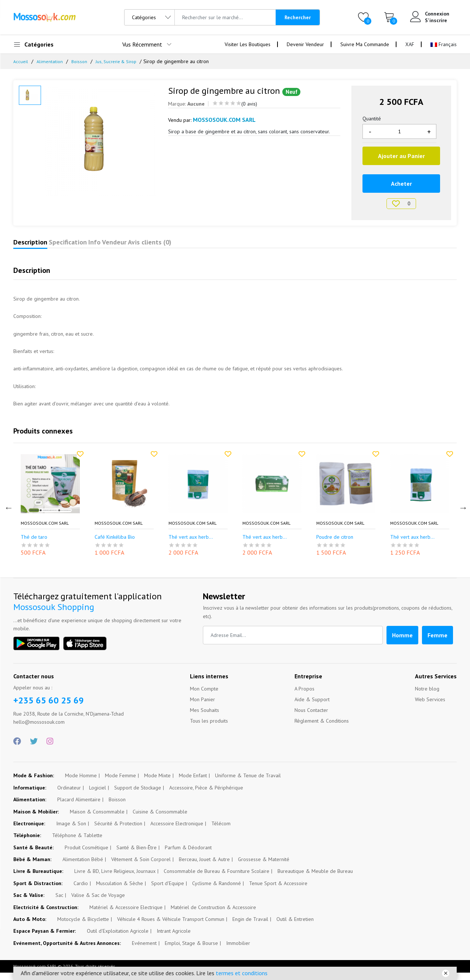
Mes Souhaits (205, 717)
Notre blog (427, 696)
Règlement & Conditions (322, 728)
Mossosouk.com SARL (45, 531)
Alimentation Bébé (83, 867)
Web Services (430, 707)
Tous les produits (209, 728)
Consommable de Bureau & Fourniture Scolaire (217, 878)
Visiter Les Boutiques (248, 44)
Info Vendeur (153, 246)
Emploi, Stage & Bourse (191, 950)
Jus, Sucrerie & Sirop (122, 61)
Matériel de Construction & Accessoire (213, 915)
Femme (437, 643)
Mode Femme (120, 783)
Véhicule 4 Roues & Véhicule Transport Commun (171, 926)
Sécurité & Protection (118, 831)
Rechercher (298, 17)
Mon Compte (204, 696)
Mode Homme (81, 783)
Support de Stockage (138, 795)
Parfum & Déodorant (188, 855)
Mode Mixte (157, 783)
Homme (402, 643)
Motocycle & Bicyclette (83, 926)
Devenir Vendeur (305, 44)
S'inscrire (436, 20)
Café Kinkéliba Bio (115, 544)
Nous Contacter (311, 717)
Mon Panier (202, 707)
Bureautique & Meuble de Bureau (315, 878)
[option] (101, 141)
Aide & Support (312, 707)
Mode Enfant (193, 783)
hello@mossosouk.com (39, 729)
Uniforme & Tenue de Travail (248, 783)
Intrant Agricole (174, 938)
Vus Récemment (142, 44)
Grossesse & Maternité (264, 867)
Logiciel (98, 795)
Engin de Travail (250, 926)
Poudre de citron (335, 544)
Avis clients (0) (213, 246)
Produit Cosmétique (86, 855)
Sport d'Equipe (168, 891)
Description (39, 246)
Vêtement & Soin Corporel (141, 867)
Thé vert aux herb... (191, 544)
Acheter (401, 184)
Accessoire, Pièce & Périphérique (206, 795)
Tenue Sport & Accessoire (278, 891)
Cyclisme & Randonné (217, 891)
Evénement (144, 950)
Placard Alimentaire (79, 807)
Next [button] (462, 514)
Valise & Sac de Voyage (98, 902)
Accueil (21, 61)
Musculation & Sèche (120, 891)
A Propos (304, 696)
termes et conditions (242, 973)
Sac (59, 902)
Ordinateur (69, 795)
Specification (95, 246)
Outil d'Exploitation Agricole (118, 938)
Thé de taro (34, 544)
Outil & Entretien (295, 926)
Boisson (82, 61)
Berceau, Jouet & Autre (204, 867)
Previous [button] (8, 514)
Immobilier (238, 950)
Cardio (81, 891)
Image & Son (71, 831)
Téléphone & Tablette (77, 843)
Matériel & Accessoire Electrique (126, 915)
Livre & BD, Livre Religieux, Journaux (115, 878)
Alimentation (51, 61)
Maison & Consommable (97, 819)
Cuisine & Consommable (160, 819)
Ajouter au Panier (401, 156)
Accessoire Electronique (177, 831)
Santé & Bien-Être (137, 855)
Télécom (221, 831)
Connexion (437, 14)
